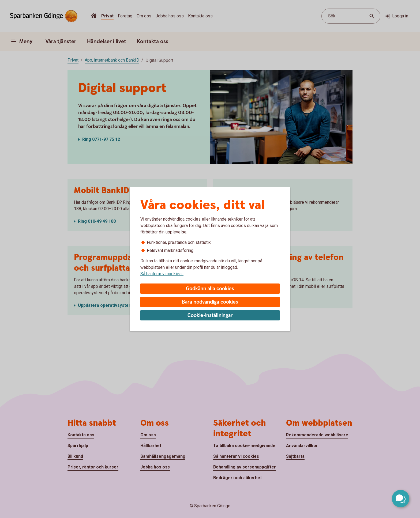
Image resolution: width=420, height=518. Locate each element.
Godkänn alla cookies (210, 289)
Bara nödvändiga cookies (210, 302)
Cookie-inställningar (210, 315)
